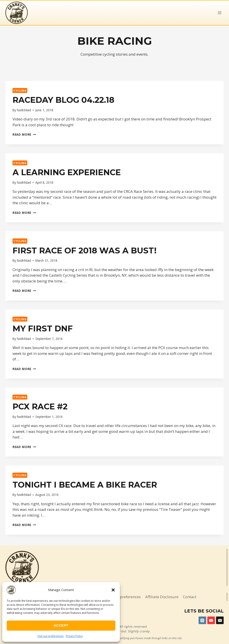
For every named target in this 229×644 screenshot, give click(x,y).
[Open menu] (219, 13)
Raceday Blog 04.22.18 (63, 100)
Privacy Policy (74, 636)
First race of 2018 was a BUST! (85, 250)
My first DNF (43, 328)
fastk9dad (24, 110)
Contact (190, 597)
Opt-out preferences (50, 636)
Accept (61, 625)
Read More (24, 134)
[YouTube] (211, 620)
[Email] (220, 620)
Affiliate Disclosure (162, 597)
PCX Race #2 (40, 406)
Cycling (20, 90)
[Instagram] (202, 620)
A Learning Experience (67, 172)
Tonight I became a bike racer (85, 485)
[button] (113, 590)
